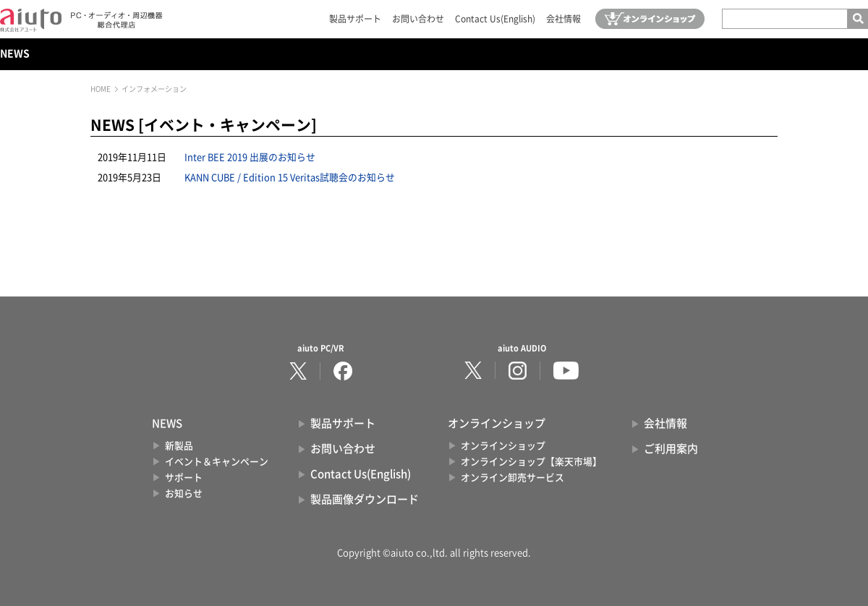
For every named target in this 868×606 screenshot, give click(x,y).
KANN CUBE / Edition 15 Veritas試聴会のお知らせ (290, 178)
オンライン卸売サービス (512, 478)
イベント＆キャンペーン (217, 462)
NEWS (15, 54)
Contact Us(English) (495, 19)
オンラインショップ (503, 446)
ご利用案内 (671, 449)
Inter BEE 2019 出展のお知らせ (250, 157)
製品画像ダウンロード (365, 499)
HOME (101, 89)
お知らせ (184, 494)
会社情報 (563, 19)
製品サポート (355, 19)
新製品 (179, 446)
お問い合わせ (418, 19)
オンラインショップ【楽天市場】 (531, 462)
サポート (184, 478)
